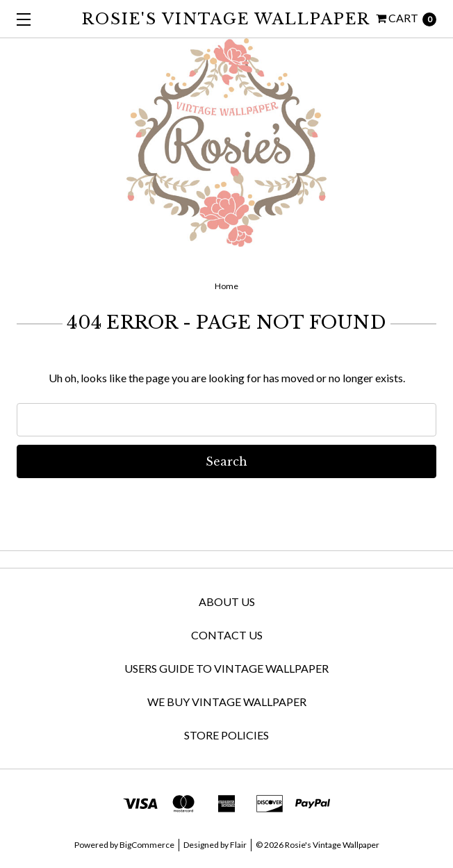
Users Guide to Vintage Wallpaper (226, 668)
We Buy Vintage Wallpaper (227, 702)
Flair (238, 845)
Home (226, 286)
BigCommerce (147, 845)
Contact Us (227, 635)
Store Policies (226, 735)
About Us (227, 601)
